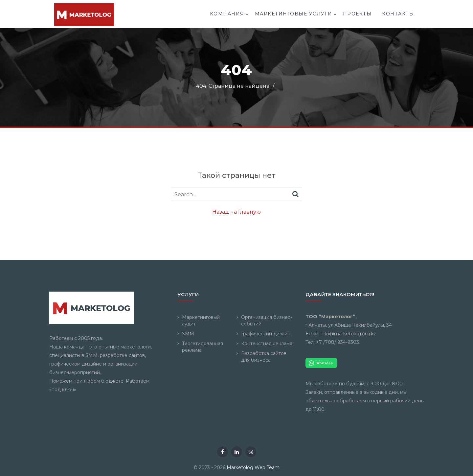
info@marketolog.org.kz (348, 334)
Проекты (357, 14)
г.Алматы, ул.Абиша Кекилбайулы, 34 (349, 325)
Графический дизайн (266, 334)
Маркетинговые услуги (294, 14)
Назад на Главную (236, 212)
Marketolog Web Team (253, 467)
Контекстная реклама (267, 344)
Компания (227, 14)
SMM (188, 334)
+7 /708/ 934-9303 (338, 342)
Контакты (398, 14)
